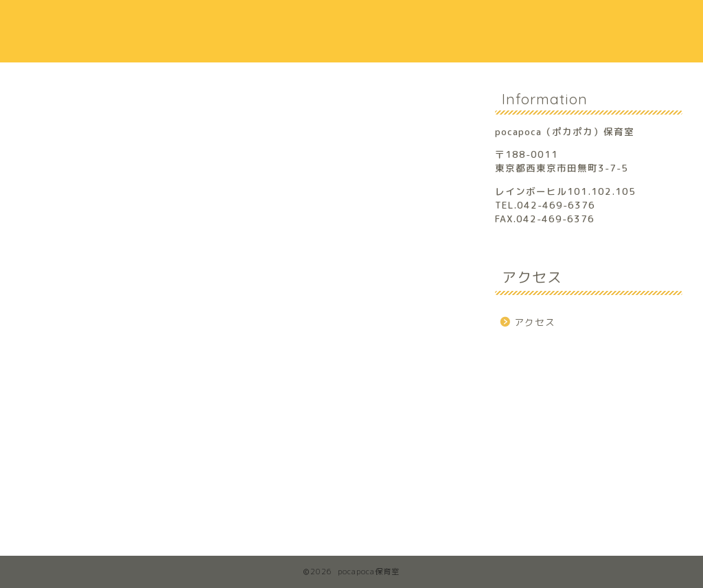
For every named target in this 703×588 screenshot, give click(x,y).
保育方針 (405, 22)
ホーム (219, 22)
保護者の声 (484, 22)
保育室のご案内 (313, 22)
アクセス (564, 22)
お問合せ (645, 22)
